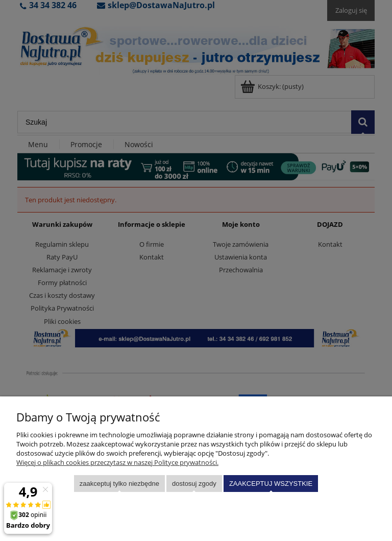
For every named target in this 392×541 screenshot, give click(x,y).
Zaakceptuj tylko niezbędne (119, 484)
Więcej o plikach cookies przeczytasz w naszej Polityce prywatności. (117, 462)
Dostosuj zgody (194, 484)
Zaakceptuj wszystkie (271, 484)
